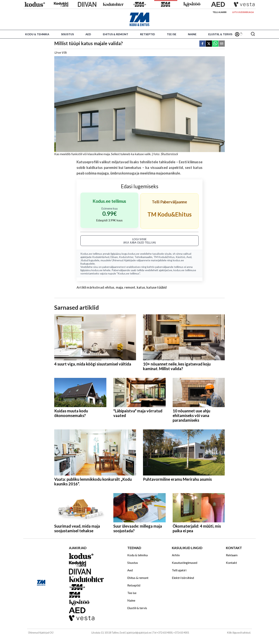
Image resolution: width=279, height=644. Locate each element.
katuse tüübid (157, 287)
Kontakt (231, 563)
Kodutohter (126, 257)
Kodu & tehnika (37, 34)
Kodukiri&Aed (101, 257)
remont (130, 287)
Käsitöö (180, 257)
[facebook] (202, 44)
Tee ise (172, 34)
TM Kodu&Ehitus (164, 257)
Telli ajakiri (220, 12)
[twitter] (209, 44)
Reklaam (232, 555)
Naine (192, 34)
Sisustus (67, 34)
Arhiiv (176, 555)
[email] (222, 44)
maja (119, 287)
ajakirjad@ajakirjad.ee (139, 633)
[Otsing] (253, 34)
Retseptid (148, 34)
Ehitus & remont (116, 34)
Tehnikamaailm (143, 257)
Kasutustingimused (185, 563)
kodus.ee (134, 254)
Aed (88, 34)
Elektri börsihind (183, 578)
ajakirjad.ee (166, 270)
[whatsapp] (215, 44)
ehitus (110, 287)
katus (141, 287)
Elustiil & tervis (220, 34)
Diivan (114, 257)
